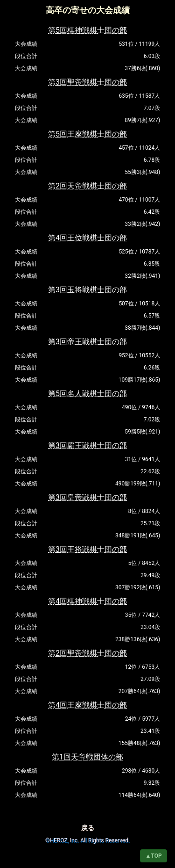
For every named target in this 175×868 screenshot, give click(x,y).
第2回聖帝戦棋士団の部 (87, 653)
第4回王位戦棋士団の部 (87, 238)
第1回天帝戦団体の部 (87, 757)
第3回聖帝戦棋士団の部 (87, 82)
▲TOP (154, 856)
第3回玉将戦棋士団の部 (87, 290)
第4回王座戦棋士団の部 (87, 705)
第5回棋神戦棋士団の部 (87, 30)
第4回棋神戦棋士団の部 (87, 601)
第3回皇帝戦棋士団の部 (87, 497)
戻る (88, 828)
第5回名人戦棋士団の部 (87, 394)
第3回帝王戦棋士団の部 (87, 342)
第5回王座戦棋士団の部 (87, 134)
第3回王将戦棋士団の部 (87, 549)
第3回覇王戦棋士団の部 (87, 445)
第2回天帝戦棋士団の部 (87, 186)
